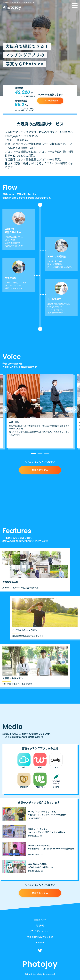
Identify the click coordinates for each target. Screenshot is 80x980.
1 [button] (33, 453)
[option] (40, 411)
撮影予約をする (40, 470)
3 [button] (47, 453)
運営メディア (40, 920)
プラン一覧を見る (50, 100)
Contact (40, 942)
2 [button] (40, 453)
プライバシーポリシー (40, 931)
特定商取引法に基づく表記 (40, 937)
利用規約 (40, 925)
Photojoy (20, 6)
